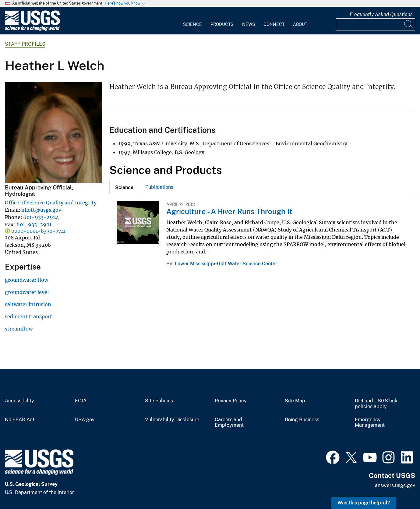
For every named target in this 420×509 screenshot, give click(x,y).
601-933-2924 (41, 217)
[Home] (32, 29)
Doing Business (302, 420)
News (249, 24)
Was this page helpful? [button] (364, 503)
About (300, 24)
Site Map (295, 401)
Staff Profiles (25, 44)
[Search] (409, 24)
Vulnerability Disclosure (172, 420)
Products (222, 24)
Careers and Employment (229, 423)
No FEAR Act (20, 420)
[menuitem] (192, 21)
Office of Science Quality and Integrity (51, 203)
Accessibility (19, 401)
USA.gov (85, 420)
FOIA (81, 401)
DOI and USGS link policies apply (376, 404)
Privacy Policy (231, 401)
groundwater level (27, 292)
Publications (159, 187)
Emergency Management (370, 423)
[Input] (376, 24)
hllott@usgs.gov (41, 210)
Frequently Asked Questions (381, 14)
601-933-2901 (34, 224)
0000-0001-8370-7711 (38, 231)
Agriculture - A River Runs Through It (229, 211)
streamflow (19, 329)
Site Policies (159, 401)
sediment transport (28, 316)
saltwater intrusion (28, 304)
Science (192, 24)
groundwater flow (26, 280)
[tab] (124, 187)
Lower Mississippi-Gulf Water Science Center (226, 264)
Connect (274, 24)
